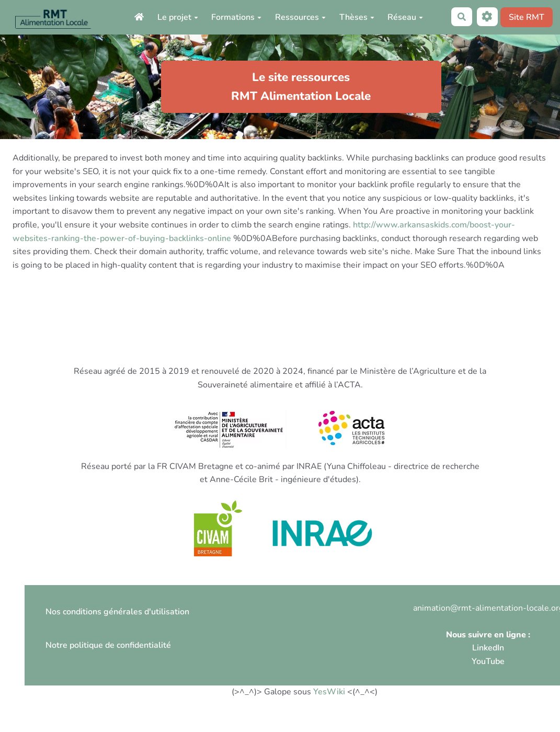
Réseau (405, 17)
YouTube (488, 661)
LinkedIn (488, 648)
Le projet (178, 17)
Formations (236, 17)
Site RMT (527, 17)
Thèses (357, 17)
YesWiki (329, 692)
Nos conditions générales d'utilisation (117, 612)
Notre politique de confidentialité (108, 645)
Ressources (300, 17)
